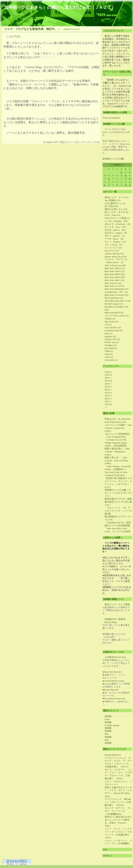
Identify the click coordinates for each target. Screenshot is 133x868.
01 (121, 172)
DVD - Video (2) (112, 215)
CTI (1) (108, 324)
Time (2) (109, 354)
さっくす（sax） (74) (115, 227)
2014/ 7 (108, 384)
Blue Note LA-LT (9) (114, 286)
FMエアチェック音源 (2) (117, 218)
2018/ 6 (108, 372)
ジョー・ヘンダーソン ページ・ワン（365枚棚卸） (118, 842)
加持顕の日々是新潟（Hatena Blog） (114, 621)
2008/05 (117, 164)
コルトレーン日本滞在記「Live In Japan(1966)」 (117, 435)
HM (106, 734)
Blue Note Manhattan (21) (117, 289)
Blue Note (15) (111, 322)
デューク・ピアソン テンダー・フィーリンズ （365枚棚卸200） (118, 811)
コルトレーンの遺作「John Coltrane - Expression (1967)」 (118, 428)
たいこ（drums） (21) (115, 242)
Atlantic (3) (110, 319)
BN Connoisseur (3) (114, 298)
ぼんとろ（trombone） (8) (117, 224)
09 (126, 176)
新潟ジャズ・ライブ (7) (116, 197)
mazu (107, 719)
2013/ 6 (108, 396)
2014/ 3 (108, 387)
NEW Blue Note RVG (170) (118, 301)
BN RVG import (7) (114, 304)
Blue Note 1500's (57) (115, 271)
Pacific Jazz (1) (112, 342)
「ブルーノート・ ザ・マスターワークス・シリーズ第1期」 (118, 511)
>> (123, 164)
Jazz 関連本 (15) (113, 200)
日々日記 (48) (111, 206)
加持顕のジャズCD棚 (113, 159)
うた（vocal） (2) (113, 245)
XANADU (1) (111, 360)
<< (112, 164)
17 (130, 179)
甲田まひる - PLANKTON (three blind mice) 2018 (117, 421)
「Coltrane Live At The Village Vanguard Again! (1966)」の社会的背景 (116, 443)
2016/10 (108, 375)
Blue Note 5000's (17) (115, 268)
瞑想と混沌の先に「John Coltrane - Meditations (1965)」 (117, 452)
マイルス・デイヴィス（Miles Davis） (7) (116, 261)
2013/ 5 (108, 399)
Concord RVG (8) (113, 327)
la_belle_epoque (112, 725)
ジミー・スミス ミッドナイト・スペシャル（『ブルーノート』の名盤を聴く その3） (118, 833)
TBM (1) (109, 351)
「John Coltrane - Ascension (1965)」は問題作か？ (118, 468)
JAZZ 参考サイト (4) (115, 203)
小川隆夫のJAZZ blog (115, 657)
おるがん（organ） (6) (116, 233)
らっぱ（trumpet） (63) (116, 221)
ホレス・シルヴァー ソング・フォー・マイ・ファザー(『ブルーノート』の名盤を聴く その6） (118, 774)
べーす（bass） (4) (114, 239)
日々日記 (60, 142)
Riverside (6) (111, 348)
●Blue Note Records (112, 672)
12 (109, 179)
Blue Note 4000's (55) (115, 274)
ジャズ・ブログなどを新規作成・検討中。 (31, 29)
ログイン (108, 856)
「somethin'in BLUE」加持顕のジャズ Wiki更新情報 (118, 524)
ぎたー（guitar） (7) (115, 236)
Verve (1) (109, 357)
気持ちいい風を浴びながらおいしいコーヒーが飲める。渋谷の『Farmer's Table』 (118, 821)
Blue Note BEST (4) (114, 313)
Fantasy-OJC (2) (112, 339)
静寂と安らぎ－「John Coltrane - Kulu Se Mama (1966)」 (116, 461)
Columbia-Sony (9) (113, 330)
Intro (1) (108, 333)
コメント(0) (72, 142)
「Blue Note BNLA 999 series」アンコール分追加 (118, 530)
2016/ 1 (108, 378)
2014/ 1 (108, 390)
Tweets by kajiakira (111, 118)
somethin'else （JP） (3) (116, 292)
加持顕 (108, 716)
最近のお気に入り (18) (116, 209)
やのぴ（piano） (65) (115, 230)
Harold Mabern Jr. (113, 755)
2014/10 (108, 381)
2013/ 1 (108, 401)
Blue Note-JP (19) (113, 283)
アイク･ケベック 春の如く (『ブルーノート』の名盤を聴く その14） (118, 802)
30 (126, 185)
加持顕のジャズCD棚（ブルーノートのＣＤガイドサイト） (118, 493)
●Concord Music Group (113, 681)
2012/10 (108, 404)
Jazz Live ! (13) (112, 251)
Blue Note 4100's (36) (115, 277)
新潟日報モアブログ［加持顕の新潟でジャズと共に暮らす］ (118, 502)
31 (130, 185)
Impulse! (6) (110, 336)
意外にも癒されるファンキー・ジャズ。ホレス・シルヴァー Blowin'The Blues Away (118, 792)
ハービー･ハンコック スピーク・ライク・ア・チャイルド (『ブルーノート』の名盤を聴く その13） (118, 762)
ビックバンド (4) (113, 248)
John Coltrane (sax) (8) (115, 265)
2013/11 (108, 393)
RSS (105, 850)
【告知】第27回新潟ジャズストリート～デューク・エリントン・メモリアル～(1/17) (118, 483)
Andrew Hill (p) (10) (114, 254)
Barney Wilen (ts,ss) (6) (115, 257)
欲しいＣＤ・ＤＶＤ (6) (116, 212)
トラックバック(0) (90, 142)
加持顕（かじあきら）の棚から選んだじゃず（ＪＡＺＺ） (60, 7)
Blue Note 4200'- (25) (115, 280)
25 (105, 185)
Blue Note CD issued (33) (116, 295)
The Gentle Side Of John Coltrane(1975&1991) (116, 474)
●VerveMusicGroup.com (114, 698)
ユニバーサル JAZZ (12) (117, 316)
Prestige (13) (111, 345)
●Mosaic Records (110, 690)
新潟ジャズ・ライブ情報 (117, 604)
